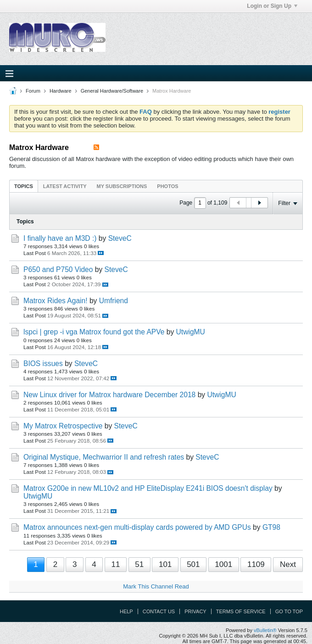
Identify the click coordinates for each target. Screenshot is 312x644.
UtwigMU (191, 332)
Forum (33, 91)
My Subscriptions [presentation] (122, 186)
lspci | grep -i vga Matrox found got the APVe (94, 332)
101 (165, 564)
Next (288, 564)
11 (115, 564)
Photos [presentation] (167, 186)
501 (193, 564)
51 (139, 564)
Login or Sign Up (272, 6)
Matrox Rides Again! (56, 301)
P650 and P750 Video (58, 269)
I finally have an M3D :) (60, 238)
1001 (223, 564)
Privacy (195, 611)
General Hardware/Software (112, 91)
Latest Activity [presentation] (65, 186)
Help (126, 611)
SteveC (120, 238)
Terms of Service (241, 611)
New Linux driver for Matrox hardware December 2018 (109, 395)
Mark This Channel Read (156, 586)
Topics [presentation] (24, 186)
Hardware (61, 91)
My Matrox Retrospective (63, 426)
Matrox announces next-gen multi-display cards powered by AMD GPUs (137, 527)
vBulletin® (265, 630)
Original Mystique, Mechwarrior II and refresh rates (104, 457)
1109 (256, 564)
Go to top (289, 611)
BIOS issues (43, 364)
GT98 (271, 527)
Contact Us (159, 611)
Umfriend (114, 301)
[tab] (24, 186)
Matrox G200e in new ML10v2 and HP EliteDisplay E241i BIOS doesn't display (148, 488)
